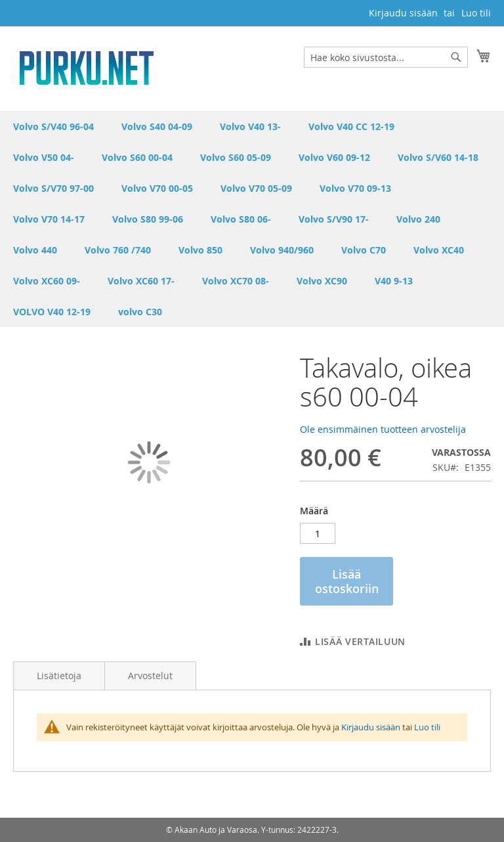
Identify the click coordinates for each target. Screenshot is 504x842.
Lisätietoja (59, 676)
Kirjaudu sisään (403, 13)
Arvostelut (150, 676)
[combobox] (386, 57)
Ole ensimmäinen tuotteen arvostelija (383, 429)
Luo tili (476, 13)
